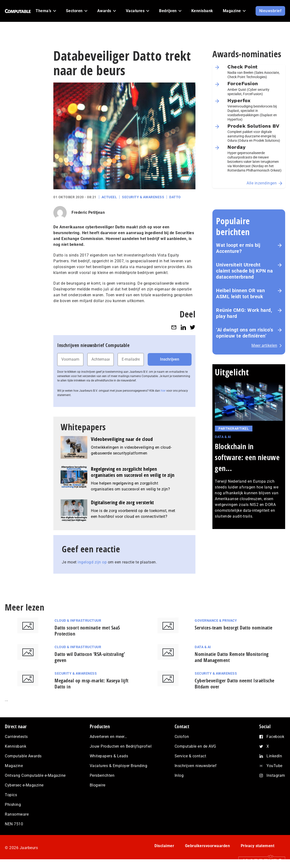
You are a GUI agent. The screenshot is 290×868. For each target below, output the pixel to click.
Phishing (13, 805)
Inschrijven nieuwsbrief (196, 766)
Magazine (14, 766)
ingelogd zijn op (92, 562)
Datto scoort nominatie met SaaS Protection (87, 631)
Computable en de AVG (195, 746)
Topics (11, 795)
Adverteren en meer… (109, 737)
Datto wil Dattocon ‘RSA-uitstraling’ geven (90, 657)
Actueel (109, 197)
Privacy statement (258, 846)
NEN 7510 (14, 824)
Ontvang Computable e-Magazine (35, 775)
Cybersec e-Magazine (24, 785)
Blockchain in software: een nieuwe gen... (247, 457)
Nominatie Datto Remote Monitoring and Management (232, 657)
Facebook (275, 737)
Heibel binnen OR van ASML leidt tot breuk (240, 293)
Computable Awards (23, 756)
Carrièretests (16, 737)
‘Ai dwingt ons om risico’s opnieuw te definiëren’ (245, 333)
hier (163, 391)
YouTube (274, 766)
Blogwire (98, 785)
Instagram (276, 775)
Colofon (182, 737)
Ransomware (17, 814)
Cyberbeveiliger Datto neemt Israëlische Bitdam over (235, 684)
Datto (175, 197)
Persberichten (102, 775)
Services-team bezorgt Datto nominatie (234, 628)
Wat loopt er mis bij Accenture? (238, 248)
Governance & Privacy (216, 620)
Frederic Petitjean (88, 212)
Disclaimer (164, 846)
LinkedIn (274, 756)
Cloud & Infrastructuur (78, 620)
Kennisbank (16, 746)
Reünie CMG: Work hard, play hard (244, 313)
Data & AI (223, 437)
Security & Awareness (143, 197)
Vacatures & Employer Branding (119, 766)
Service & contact (190, 756)
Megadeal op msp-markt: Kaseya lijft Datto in (92, 684)
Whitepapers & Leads (109, 756)
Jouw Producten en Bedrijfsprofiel (121, 746)
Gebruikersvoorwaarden (208, 846)
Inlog (179, 775)
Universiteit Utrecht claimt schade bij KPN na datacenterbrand (244, 271)
